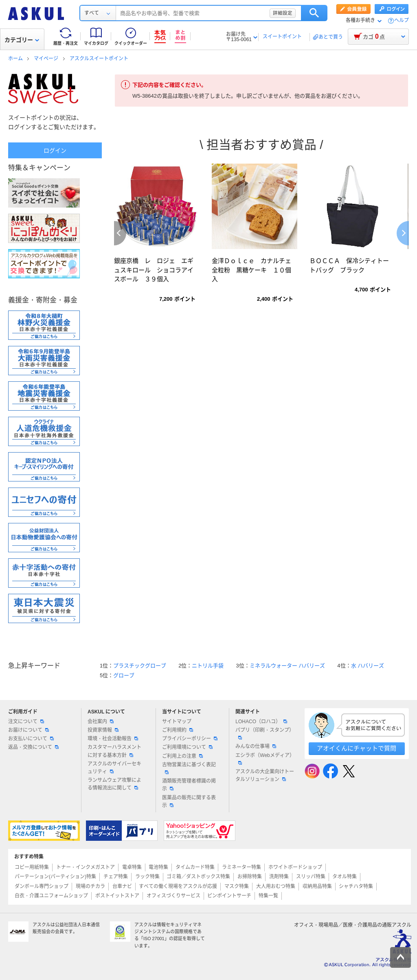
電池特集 (158, 867)
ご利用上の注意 (182, 756)
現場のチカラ (90, 886)
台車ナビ (122, 886)
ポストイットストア (117, 896)
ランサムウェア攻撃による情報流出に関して (114, 784)
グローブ (124, 675)
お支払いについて (31, 739)
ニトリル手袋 (208, 666)
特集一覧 (268, 896)
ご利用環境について (187, 747)
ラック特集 (147, 877)
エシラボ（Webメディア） (265, 759)
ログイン (55, 151)
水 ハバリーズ (368, 666)
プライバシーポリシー (190, 739)
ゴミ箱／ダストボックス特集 (198, 877)
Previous (120, 233)
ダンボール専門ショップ (42, 886)
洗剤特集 (279, 877)
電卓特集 (132, 867)
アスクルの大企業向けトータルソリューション (265, 775)
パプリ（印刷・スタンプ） (265, 733)
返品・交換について (33, 747)
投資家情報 (103, 730)
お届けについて (29, 730)
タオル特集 (345, 877)
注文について (26, 722)
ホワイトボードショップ (295, 867)
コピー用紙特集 (32, 867)
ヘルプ (402, 21)
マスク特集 (237, 886)
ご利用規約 (178, 730)
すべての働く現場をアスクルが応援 (178, 886)
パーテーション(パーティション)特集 (55, 877)
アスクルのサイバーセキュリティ (114, 768)
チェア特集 (116, 877)
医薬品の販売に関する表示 (189, 802)
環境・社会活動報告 (113, 739)
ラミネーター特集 (241, 867)
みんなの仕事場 (256, 746)
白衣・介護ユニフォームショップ (51, 896)
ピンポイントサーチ (229, 896)
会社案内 (101, 722)
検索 (314, 13)
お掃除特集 (250, 877)
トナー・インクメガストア (86, 867)
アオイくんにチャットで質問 (357, 748)
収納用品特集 (317, 886)
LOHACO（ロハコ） (261, 722)
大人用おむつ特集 (276, 886)
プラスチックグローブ (140, 666)
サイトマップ (177, 722)
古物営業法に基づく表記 (189, 768)
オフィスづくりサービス (173, 896)
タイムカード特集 (195, 867)
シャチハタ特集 (356, 886)
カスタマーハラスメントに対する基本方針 (114, 751)
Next (403, 233)
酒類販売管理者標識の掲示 (189, 785)
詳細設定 (283, 13)
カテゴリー (22, 40)
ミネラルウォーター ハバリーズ (288, 666)
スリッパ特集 (311, 877)
